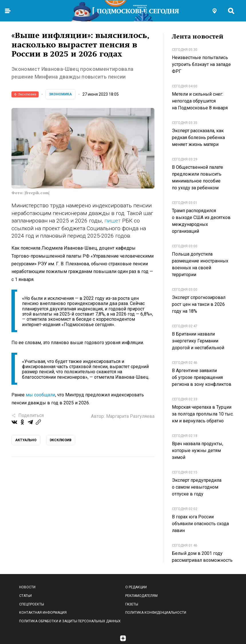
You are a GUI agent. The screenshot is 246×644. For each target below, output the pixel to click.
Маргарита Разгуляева (130, 416)
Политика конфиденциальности (156, 613)
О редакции (136, 587)
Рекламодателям (141, 596)
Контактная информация (43, 613)
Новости (27, 587)
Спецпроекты (32, 604)
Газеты (132, 604)
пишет (113, 221)
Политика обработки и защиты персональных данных (70, 621)
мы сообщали (40, 395)
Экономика (60, 94)
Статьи (25, 596)
